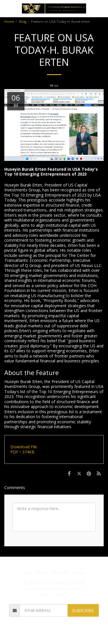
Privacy (62, 594)
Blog (23, 21)
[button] (6, 8)
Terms (42, 594)
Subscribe (83, 611)
